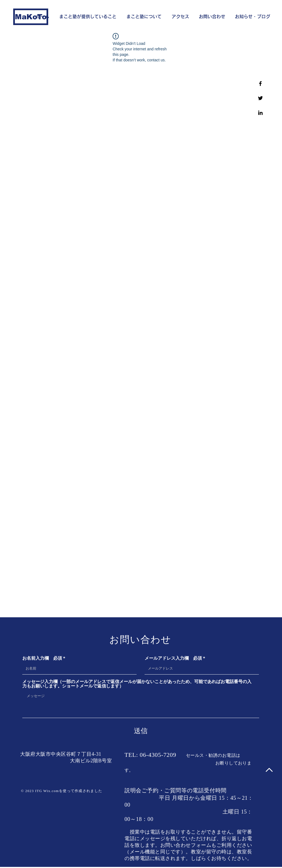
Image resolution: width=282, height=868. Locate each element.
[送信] (141, 731)
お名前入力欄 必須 (42, 658)
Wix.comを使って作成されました (73, 791)
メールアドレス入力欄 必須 (173, 658)
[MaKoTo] (31, 17)
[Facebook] (260, 84)
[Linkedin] (260, 113)
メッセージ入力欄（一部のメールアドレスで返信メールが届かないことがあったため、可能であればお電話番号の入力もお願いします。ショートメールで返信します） (137, 684)
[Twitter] (260, 98)
